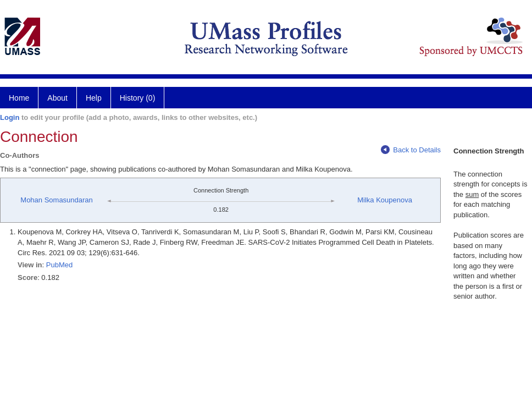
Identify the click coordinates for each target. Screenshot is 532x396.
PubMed (59, 265)
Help (94, 98)
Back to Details (411, 150)
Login (10, 117)
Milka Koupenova (385, 200)
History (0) (138, 98)
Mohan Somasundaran (57, 200)
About (57, 98)
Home (19, 98)
